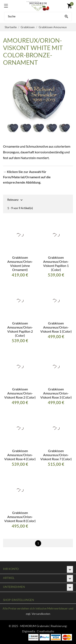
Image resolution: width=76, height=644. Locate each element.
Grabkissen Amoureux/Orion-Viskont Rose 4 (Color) (20, 455)
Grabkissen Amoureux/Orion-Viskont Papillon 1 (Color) (56, 264)
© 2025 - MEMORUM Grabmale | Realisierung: (38, 626)
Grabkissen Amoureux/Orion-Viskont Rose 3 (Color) (56, 393)
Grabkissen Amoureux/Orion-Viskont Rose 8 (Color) (20, 517)
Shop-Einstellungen (19, 600)
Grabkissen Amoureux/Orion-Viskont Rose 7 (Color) (56, 455)
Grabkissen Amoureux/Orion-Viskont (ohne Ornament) (20, 264)
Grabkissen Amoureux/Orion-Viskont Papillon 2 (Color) (20, 329)
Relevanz (13, 200)
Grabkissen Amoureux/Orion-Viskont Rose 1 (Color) (56, 327)
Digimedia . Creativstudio (38, 631)
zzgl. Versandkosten (38, 614)
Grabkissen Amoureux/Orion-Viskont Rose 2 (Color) (20, 393)
